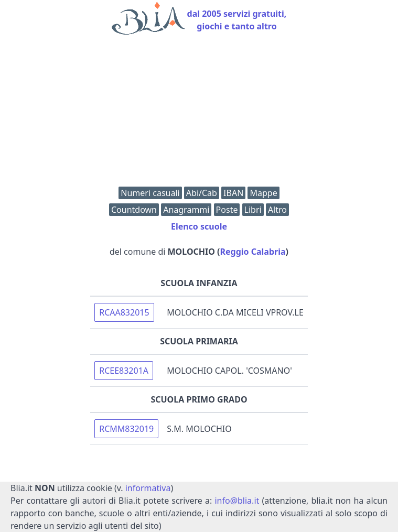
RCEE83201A (124, 371)
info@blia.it (237, 501)
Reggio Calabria (253, 252)
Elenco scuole (199, 226)
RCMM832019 (126, 429)
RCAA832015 (124, 312)
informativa (148, 488)
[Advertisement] (199, 113)
